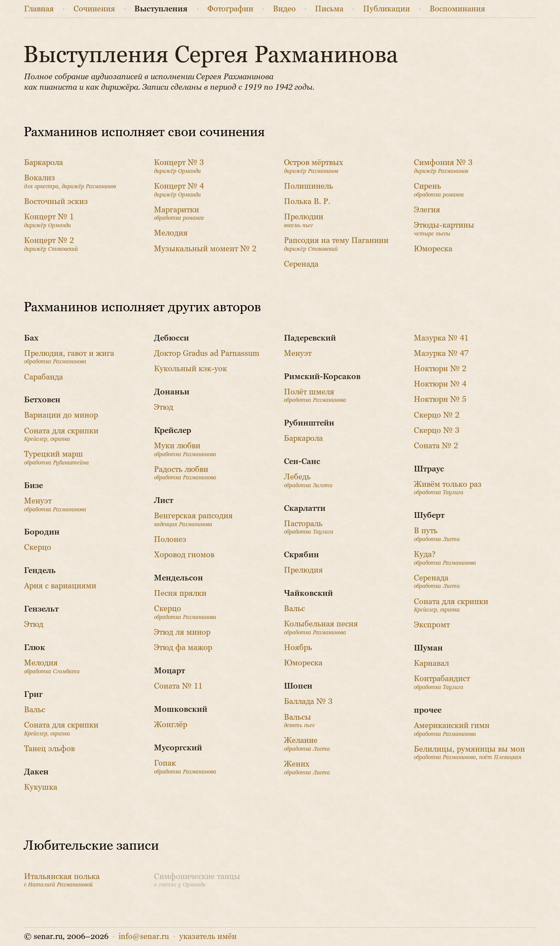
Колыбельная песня (321, 628)
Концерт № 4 (179, 190)
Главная (39, 9)
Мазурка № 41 (441, 338)
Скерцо (38, 547)
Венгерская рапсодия (193, 519)
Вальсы (299, 721)
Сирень (439, 190)
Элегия (427, 210)
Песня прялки (180, 593)
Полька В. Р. (307, 201)
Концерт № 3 (179, 166)
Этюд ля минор (182, 632)
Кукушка (41, 787)
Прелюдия (303, 570)
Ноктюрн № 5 (440, 399)
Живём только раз (448, 488)
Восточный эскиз (56, 201)
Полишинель (308, 186)
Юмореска (433, 249)
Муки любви (185, 449)
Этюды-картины (444, 229)
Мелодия (171, 233)
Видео (284, 9)
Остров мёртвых (313, 166)
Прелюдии (304, 220)
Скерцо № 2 (437, 415)
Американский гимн (452, 729)
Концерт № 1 (49, 220)
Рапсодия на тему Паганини (336, 244)
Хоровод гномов (184, 555)
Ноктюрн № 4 (440, 384)
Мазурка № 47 (441, 353)
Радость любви (185, 473)
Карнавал (431, 663)
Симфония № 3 (443, 166)
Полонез (170, 539)
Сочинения (94, 9)
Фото (230, 9)
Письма (329, 9)
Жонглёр (171, 724)
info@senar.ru (144, 936)
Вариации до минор (61, 415)
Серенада (301, 264)
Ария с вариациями (60, 586)
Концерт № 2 (51, 244)
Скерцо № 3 (437, 430)
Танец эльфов (49, 749)
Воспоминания (457, 9)
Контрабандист (442, 682)
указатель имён (208, 936)
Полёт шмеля (315, 396)
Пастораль (309, 527)
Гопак (185, 767)
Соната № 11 (178, 686)
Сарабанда (44, 377)
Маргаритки (179, 213)
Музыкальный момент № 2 (205, 249)
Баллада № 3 (308, 701)
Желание (307, 744)
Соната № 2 (436, 446)
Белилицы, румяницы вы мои (469, 753)
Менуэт (55, 505)
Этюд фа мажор (183, 647)
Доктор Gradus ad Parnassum (207, 353)
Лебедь (308, 480)
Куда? (445, 558)
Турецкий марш (56, 458)
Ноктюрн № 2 (440, 369)
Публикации (387, 9)
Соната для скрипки (61, 434)
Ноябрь (298, 647)
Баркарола (44, 162)
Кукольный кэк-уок (191, 369)
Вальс (35, 710)
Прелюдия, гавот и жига (69, 357)
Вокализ (70, 181)
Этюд (34, 624)
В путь (437, 534)
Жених (307, 768)
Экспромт (432, 625)
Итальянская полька (62, 880)
